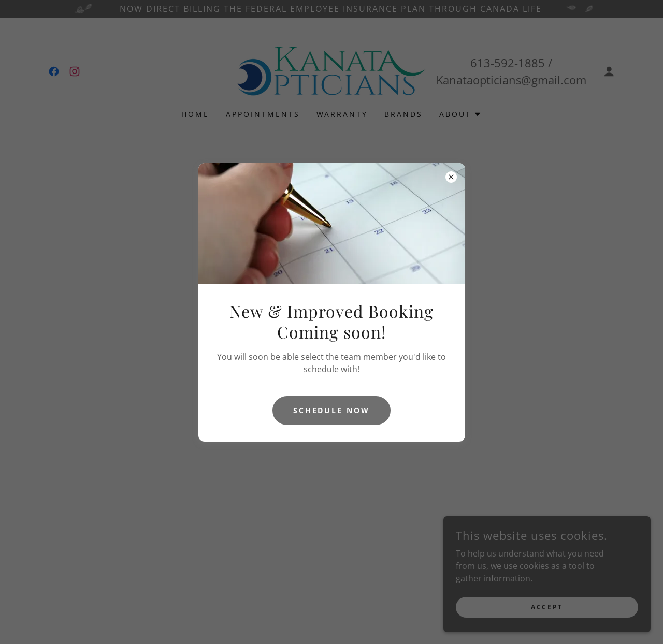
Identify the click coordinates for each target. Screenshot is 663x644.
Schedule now (332, 410)
